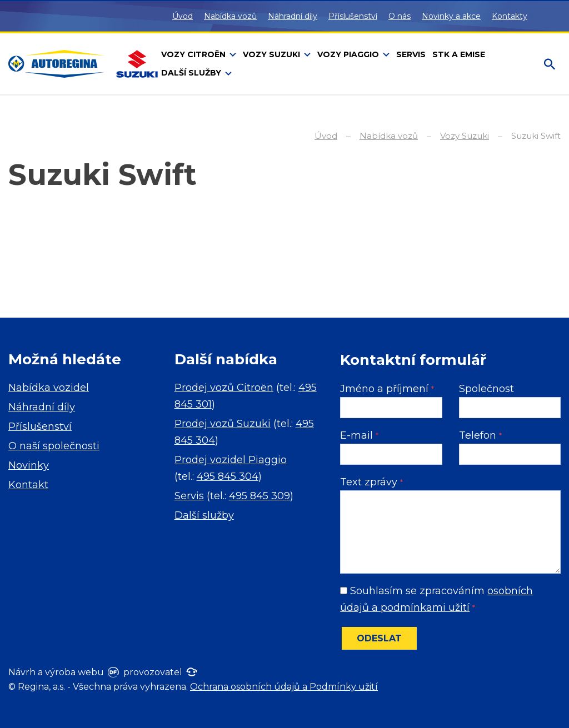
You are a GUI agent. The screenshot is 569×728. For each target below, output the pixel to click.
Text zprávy (371, 482)
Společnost (486, 389)
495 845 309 (259, 496)
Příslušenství (353, 16)
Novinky (29, 465)
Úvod (183, 16)
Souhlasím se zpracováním (436, 599)
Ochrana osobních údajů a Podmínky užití (284, 687)
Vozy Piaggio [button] (349, 54)
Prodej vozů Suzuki (223, 424)
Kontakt (28, 485)
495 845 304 (228, 476)
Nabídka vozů (230, 16)
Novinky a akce (451, 16)
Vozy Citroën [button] (194, 54)
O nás (400, 16)
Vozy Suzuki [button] (273, 54)
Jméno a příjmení (387, 389)
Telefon (480, 435)
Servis (189, 496)
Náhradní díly (293, 16)
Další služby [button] (192, 73)
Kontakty (510, 16)
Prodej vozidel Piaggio (231, 460)
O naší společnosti (54, 446)
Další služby (204, 515)
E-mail (359, 435)
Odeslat (379, 638)
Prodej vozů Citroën (224, 388)
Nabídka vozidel (49, 388)
